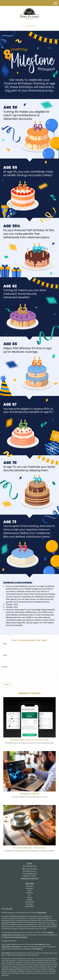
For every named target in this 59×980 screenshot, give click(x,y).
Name (5, 643)
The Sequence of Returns (29, 794)
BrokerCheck (42, 912)
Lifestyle (29, 900)
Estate (29, 891)
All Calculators (29, 906)
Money (29, 897)
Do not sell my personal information (16, 937)
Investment (29, 888)
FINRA (4, 947)
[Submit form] (7, 685)
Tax (30, 895)
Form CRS (9, 909)
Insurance (29, 893)
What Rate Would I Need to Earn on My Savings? (29, 740)
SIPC (8, 947)
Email (5, 655)
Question (4, 667)
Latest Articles (29, 902)
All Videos (29, 904)
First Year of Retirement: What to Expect (30, 848)
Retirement (29, 886)
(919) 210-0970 (29, 26)
